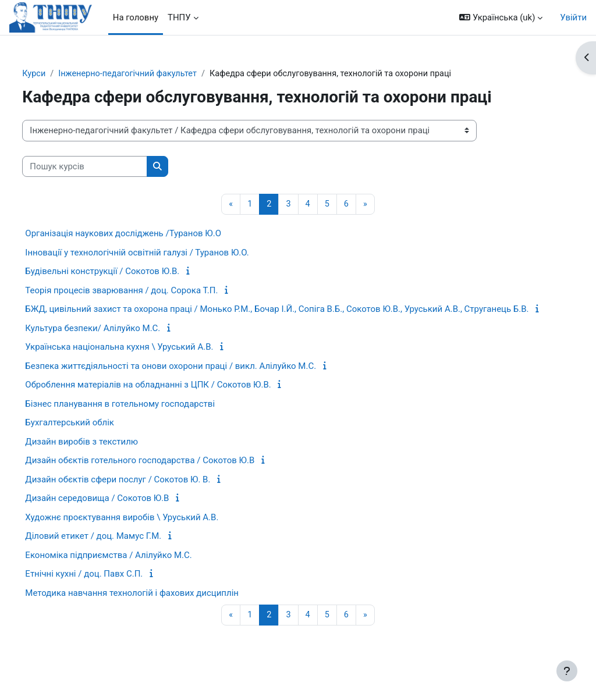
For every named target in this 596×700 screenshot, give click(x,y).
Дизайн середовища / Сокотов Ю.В (124, 512)
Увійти (573, 17)
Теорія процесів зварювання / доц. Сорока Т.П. (149, 291)
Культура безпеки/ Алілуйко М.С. (120, 342)
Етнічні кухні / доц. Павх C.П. (111, 588)
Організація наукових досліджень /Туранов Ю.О (150, 234)
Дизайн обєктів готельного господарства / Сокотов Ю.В (167, 474)
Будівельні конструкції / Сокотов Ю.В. (130, 272)
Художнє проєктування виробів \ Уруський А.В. (149, 531)
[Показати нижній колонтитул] (567, 671)
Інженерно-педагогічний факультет (157, 74)
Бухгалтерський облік (97, 436)
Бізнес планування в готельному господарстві (147, 417)
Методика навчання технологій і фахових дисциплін (159, 606)
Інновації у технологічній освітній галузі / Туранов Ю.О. (164, 253)
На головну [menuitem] (136, 17)
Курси (61, 74)
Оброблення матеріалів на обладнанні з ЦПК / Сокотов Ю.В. (175, 399)
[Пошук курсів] (112, 166)
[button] (501, 17)
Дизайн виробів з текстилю (109, 455)
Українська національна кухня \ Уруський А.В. (146, 361)
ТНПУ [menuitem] (179, 17)
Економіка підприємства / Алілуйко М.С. (136, 568)
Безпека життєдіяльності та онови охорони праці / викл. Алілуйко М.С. (198, 379)
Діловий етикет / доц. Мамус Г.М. (120, 550)
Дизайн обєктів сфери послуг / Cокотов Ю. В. (145, 493)
